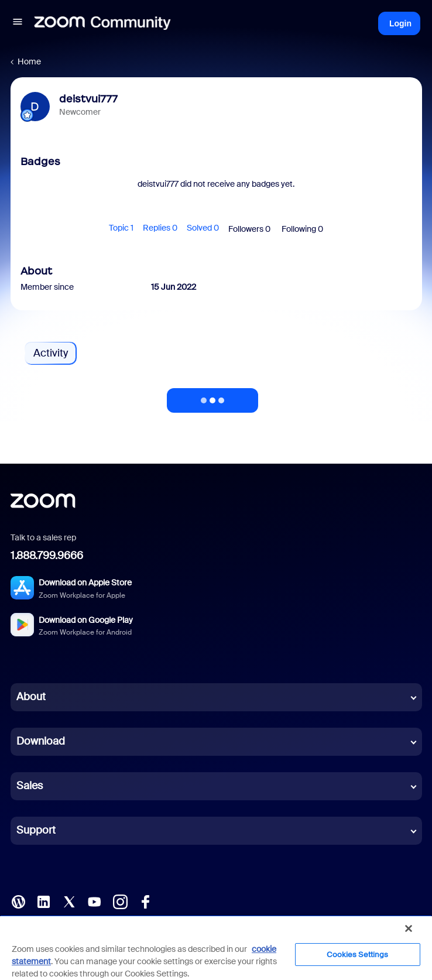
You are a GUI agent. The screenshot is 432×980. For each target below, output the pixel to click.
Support (36, 830)
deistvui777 (88, 99)
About (31, 697)
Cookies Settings (357, 955)
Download (41, 741)
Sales (30, 786)
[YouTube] (94, 900)
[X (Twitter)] (69, 900)
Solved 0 (203, 228)
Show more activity (212, 397)
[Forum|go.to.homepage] (102, 23)
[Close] (409, 928)
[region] (216, 948)
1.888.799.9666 (47, 556)
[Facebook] (145, 900)
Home (29, 61)
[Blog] (18, 900)
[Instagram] (120, 900)
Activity (51, 353)
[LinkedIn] (43, 900)
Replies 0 (160, 228)
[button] (18, 23)
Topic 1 (121, 228)
